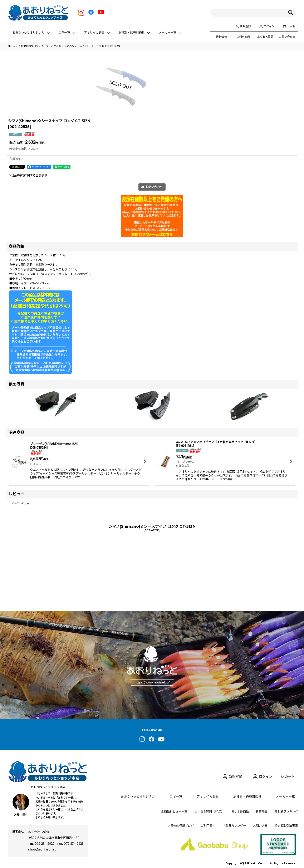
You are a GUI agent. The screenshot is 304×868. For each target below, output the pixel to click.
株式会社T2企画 (39, 832)
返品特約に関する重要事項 (28, 238)
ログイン (269, 26)
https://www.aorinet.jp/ (152, 682)
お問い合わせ (287, 37)
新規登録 (245, 26)
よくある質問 (265, 37)
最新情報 (221, 37)
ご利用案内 (243, 37)
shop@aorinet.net (42, 849)
